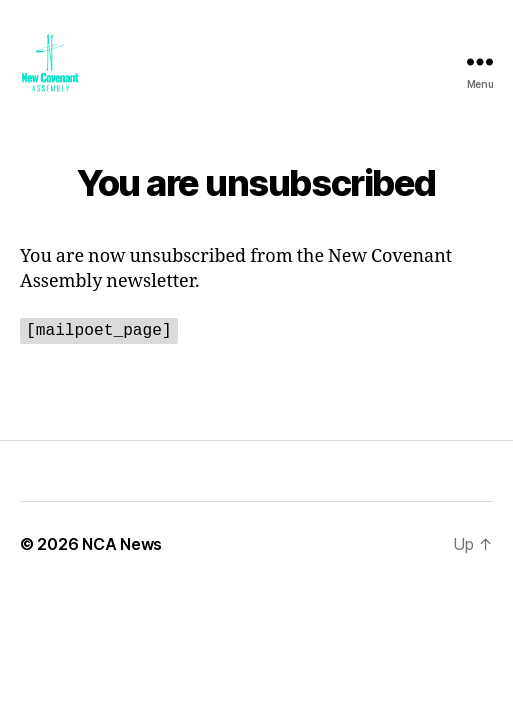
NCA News (122, 544)
